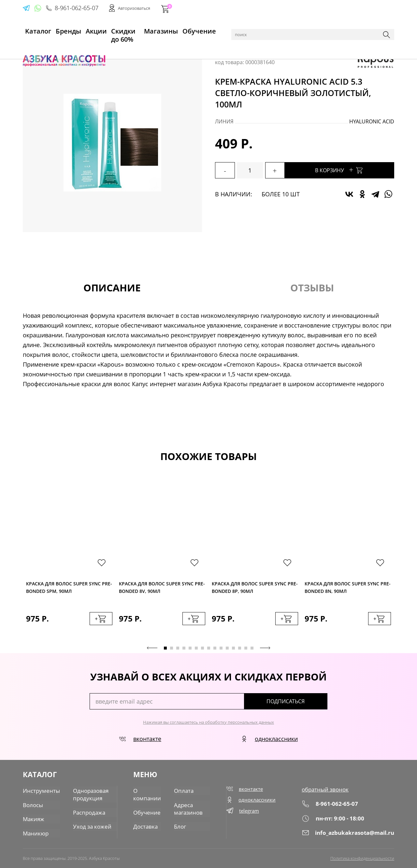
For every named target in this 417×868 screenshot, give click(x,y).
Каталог (55, 46)
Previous (152, 650)
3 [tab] (178, 650)
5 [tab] (190, 650)
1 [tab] (165, 650)
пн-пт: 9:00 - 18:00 (335, 820)
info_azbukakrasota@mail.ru (350, 834)
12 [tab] (233, 650)
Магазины (168, 30)
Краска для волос (111, 46)
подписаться (300, 703)
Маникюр (35, 832)
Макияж (33, 818)
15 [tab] (252, 650)
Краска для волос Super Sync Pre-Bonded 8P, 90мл (255, 588)
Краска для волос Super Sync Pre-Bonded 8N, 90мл (348, 588)
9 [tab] (215, 650)
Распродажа (86, 812)
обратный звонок (327, 791)
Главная (33, 46)
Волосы (77, 46)
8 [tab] (209, 650)
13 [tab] (240, 650)
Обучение (204, 30)
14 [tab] (246, 650)
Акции (90, 30)
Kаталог (34, 30)
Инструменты (40, 791)
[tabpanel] (69, 561)
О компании (147, 794)
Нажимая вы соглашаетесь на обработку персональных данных (208, 724)
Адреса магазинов (186, 808)
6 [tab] (196, 650)
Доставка (145, 825)
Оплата (182, 791)
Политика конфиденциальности (362, 857)
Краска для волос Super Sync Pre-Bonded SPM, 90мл (69, 588)
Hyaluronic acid (372, 121)
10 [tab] (221, 650)
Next (265, 650)
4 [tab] (184, 650)
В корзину (352, 169)
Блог (179, 825)
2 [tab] (172, 650)
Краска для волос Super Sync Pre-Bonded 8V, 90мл (162, 588)
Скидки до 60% (126, 30)
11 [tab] (227, 650)
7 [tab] (202, 650)
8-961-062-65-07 (295, 8)
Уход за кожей (88, 825)
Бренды (63, 30)
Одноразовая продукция (87, 794)
